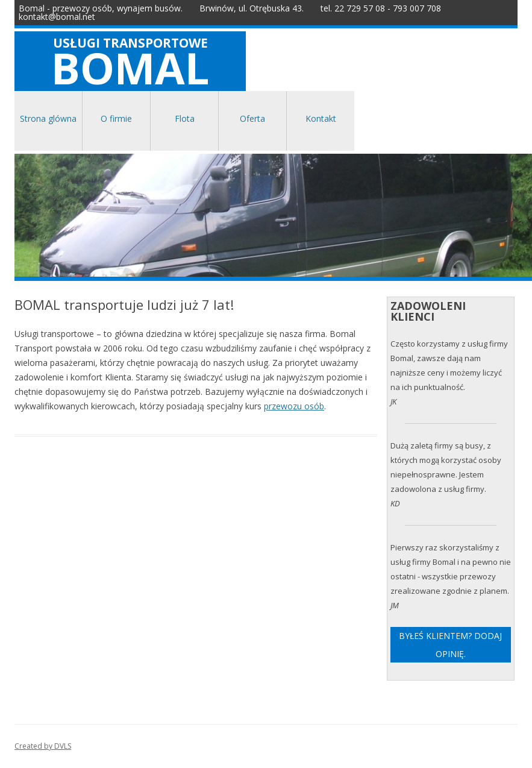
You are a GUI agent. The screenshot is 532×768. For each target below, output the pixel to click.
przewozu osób (294, 406)
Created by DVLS (43, 746)
